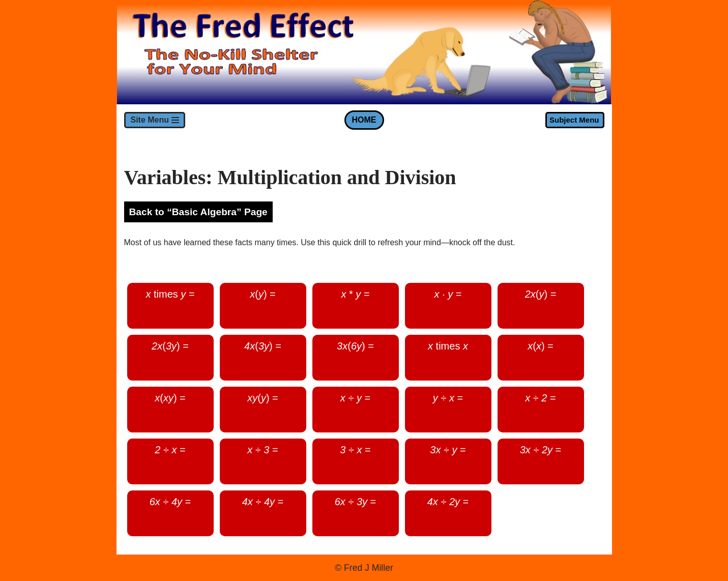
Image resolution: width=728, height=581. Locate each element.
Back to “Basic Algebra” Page (198, 212)
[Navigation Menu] (155, 120)
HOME (364, 120)
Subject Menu (574, 120)
